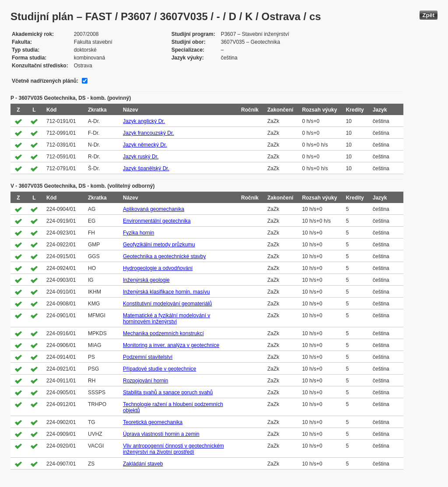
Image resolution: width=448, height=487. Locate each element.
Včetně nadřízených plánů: (45, 81)
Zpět (429, 15)
